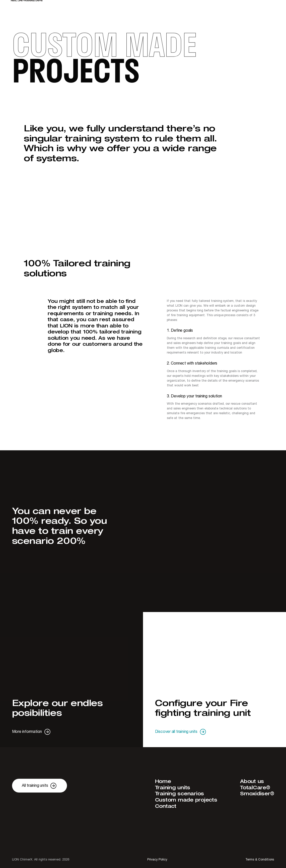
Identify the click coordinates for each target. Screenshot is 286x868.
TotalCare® (255, 788)
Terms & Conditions (260, 860)
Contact (166, 806)
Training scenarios (180, 794)
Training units (173, 788)
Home (163, 782)
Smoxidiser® (257, 794)
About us (252, 782)
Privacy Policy (157, 860)
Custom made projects (186, 800)
